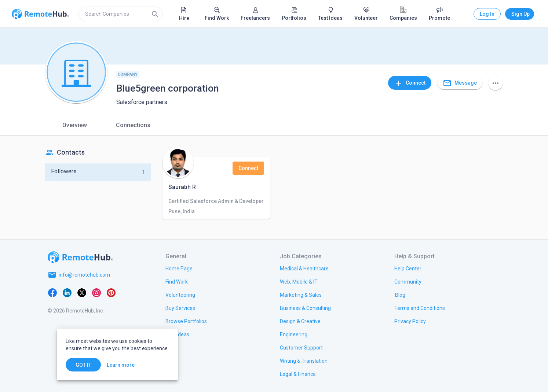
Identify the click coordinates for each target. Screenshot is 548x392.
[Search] (155, 14)
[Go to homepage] (80, 257)
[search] (121, 14)
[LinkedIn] (67, 292)
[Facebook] (52, 292)
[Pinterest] (111, 292)
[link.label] (408, 268)
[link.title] (179, 268)
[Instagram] (96, 292)
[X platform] (82, 292)
